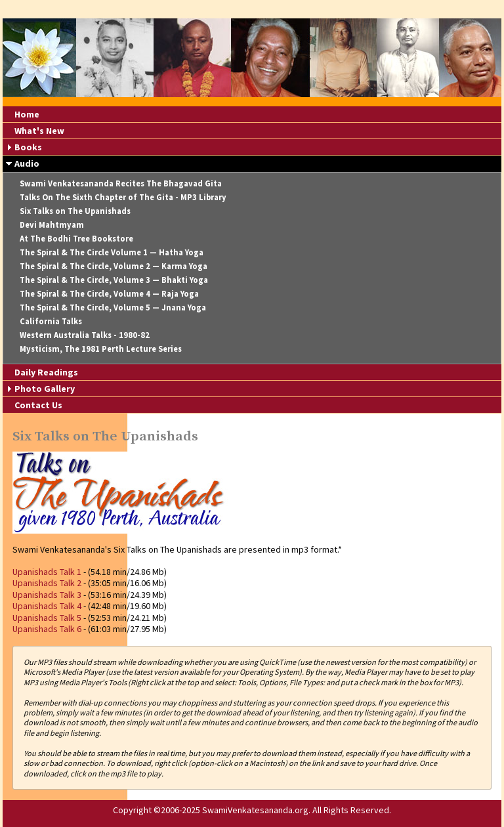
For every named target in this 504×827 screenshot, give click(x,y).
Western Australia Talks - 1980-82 (85, 335)
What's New (39, 131)
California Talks (51, 321)
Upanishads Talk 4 (47, 606)
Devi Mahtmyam (52, 225)
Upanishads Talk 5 (47, 618)
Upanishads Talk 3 (47, 595)
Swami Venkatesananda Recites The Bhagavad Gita (121, 183)
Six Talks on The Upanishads (75, 211)
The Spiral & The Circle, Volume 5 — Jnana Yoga (113, 307)
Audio (27, 163)
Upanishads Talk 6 (47, 629)
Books (28, 147)
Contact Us (38, 405)
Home (27, 114)
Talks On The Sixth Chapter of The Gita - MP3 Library (123, 197)
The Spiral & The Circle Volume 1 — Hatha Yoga (112, 252)
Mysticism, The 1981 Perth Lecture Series (101, 349)
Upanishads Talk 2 (47, 583)
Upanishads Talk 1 (47, 572)
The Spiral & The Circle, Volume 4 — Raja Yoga (109, 294)
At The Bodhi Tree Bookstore (76, 239)
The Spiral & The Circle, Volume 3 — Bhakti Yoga (114, 280)
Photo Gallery (45, 389)
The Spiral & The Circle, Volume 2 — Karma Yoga (114, 266)
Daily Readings (46, 372)
